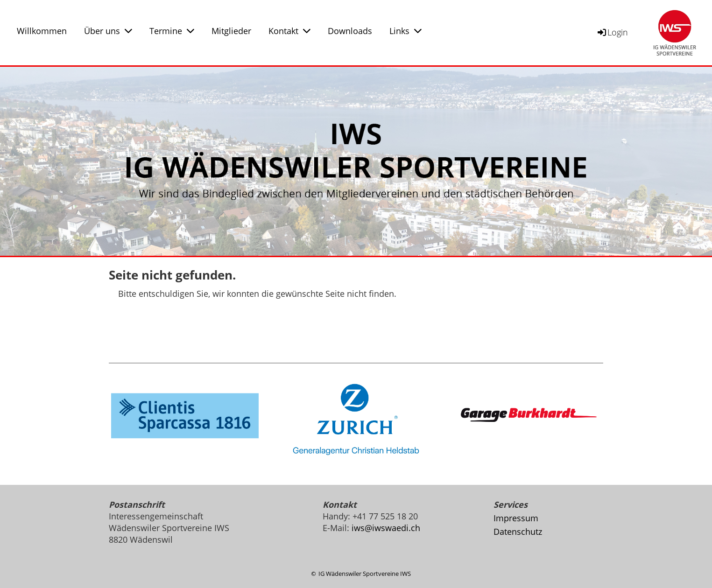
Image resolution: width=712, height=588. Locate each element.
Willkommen (42, 31)
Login (612, 32)
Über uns (108, 31)
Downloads (350, 31)
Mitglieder (231, 31)
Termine (172, 31)
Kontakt (289, 31)
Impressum (516, 518)
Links (405, 31)
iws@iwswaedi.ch (386, 528)
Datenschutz (518, 532)
